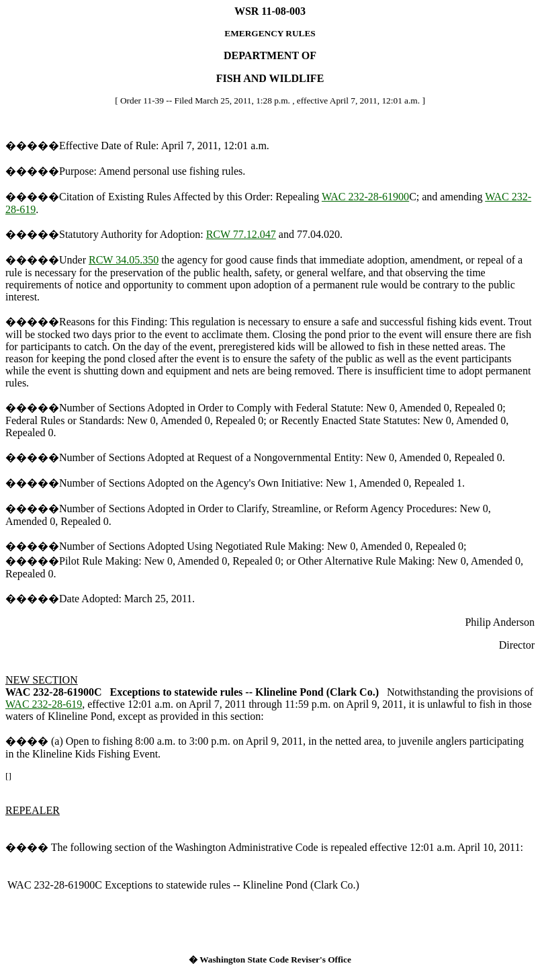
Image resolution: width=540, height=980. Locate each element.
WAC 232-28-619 (44, 704)
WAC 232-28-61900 (365, 197)
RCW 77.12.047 (241, 234)
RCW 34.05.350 (124, 260)
